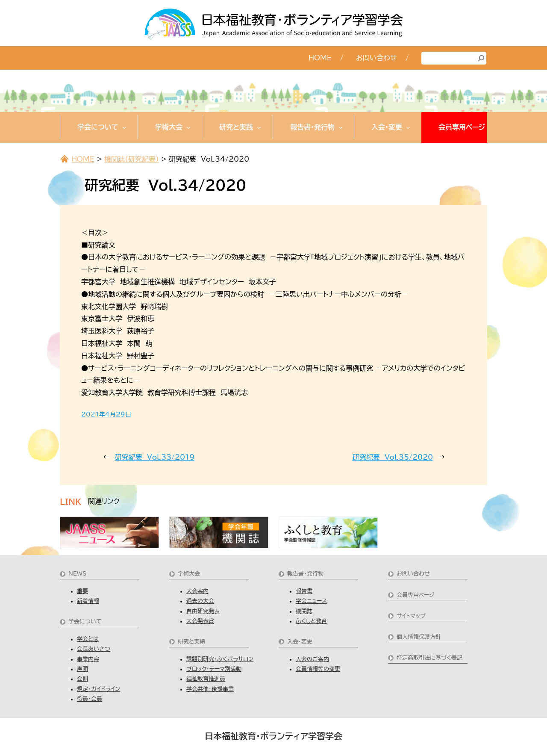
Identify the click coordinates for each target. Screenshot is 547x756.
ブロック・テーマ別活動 (214, 669)
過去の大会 (200, 601)
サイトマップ (411, 616)
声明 (82, 669)
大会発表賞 (200, 621)
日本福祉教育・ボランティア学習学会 (273, 736)
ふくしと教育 (311, 621)
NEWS (77, 574)
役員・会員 (90, 699)
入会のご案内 (312, 659)
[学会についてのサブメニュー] (124, 127)
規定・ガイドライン (99, 689)
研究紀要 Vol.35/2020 (393, 457)
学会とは (88, 639)
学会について (85, 622)
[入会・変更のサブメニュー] (408, 127)
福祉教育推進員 (206, 679)
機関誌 (304, 611)
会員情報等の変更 (318, 669)
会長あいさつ (94, 649)
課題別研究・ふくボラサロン (220, 659)
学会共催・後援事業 (210, 689)
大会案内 (197, 591)
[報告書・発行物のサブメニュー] (341, 127)
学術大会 (189, 574)
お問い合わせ (413, 574)
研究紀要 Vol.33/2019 (155, 457)
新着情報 (88, 601)
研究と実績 (191, 642)
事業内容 (88, 659)
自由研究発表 (203, 611)
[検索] (481, 58)
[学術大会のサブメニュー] (188, 127)
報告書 (304, 591)
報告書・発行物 (305, 574)
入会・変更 (300, 642)
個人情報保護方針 (419, 637)
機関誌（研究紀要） (132, 159)
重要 (82, 591)
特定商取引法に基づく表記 (429, 658)
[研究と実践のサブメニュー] (259, 127)
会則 (82, 679)
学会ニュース (311, 601)
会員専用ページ (415, 595)
